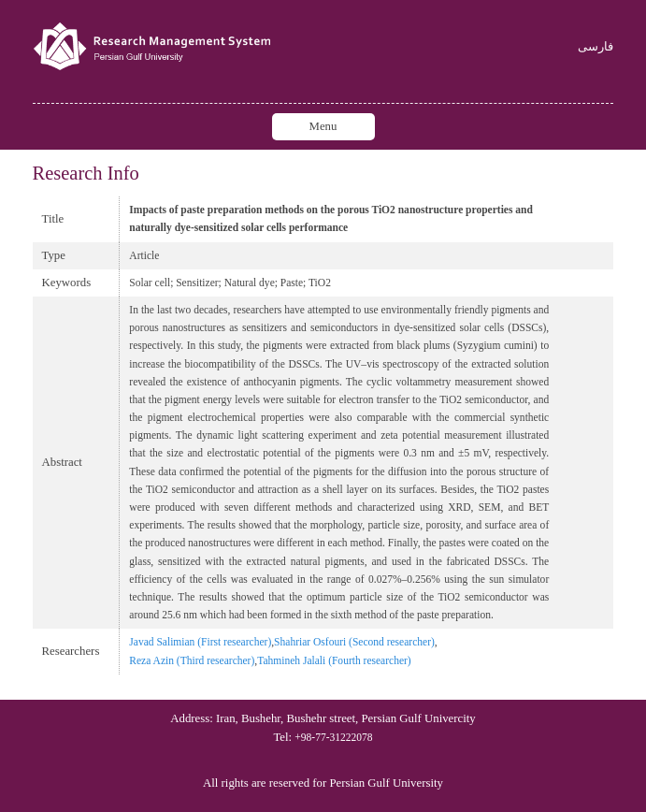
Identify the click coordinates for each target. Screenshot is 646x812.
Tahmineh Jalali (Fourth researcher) (334, 660)
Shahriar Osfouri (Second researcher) (354, 642)
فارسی (596, 47)
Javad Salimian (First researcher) (200, 642)
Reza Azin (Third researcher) (192, 660)
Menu (323, 126)
